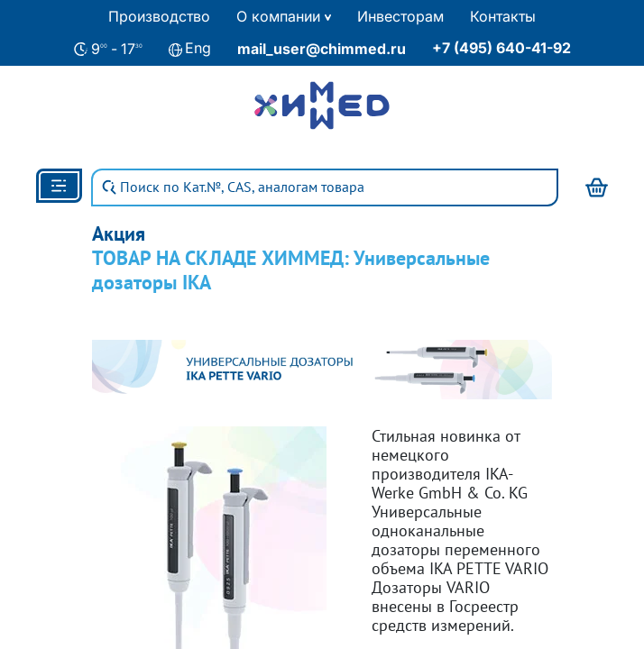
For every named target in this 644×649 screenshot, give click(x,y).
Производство (159, 16)
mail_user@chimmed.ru (322, 49)
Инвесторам (400, 16)
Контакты (503, 16)
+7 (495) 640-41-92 (501, 48)
